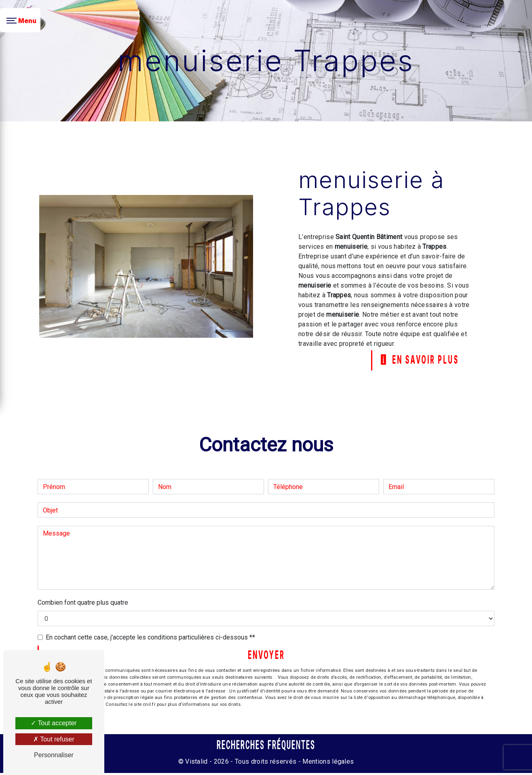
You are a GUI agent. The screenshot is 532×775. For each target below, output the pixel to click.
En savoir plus (417, 361)
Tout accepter (54, 723)
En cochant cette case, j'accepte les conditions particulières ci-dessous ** (150, 638)
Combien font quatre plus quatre (83, 603)
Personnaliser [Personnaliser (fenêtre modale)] (54, 755)
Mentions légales (327, 763)
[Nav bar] (20, 20)
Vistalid (196, 763)
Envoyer (266, 657)
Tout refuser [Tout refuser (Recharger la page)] (54, 739)
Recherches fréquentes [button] (266, 747)
